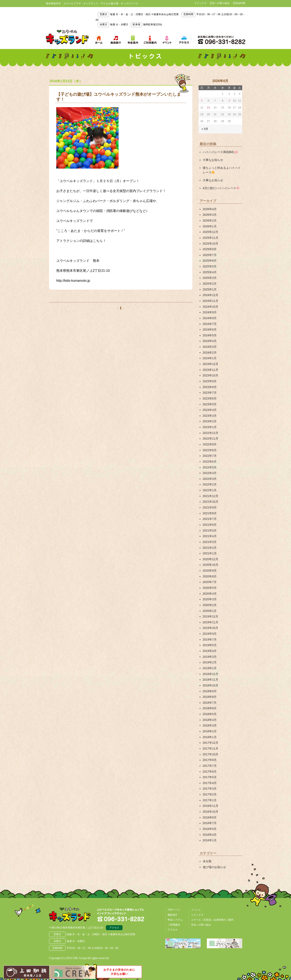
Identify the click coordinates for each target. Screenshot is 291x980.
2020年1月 (210, 607)
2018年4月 (210, 715)
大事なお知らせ (213, 160)
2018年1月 (210, 732)
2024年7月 (210, 322)
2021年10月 (211, 499)
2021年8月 (210, 510)
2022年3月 (210, 476)
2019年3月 (210, 652)
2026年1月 (210, 226)
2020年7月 (210, 578)
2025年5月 (210, 266)
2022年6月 (210, 459)
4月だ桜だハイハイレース (221, 188)
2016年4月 (210, 828)
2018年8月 (210, 692)
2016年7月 (210, 817)
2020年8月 (210, 573)
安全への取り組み (220, 3)
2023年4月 (210, 408)
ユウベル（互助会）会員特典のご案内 (212, 913)
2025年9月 (210, 248)
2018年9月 (210, 686)
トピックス (200, 3)
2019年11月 (211, 618)
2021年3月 (210, 538)
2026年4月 (210, 209)
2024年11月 (211, 300)
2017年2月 (210, 789)
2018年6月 (210, 703)
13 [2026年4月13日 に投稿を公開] (208, 107)
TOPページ (174, 903)
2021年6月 (210, 521)
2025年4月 (210, 271)
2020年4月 (210, 590)
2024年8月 (210, 317)
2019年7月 (210, 635)
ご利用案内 (174, 918)
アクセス (114, 921)
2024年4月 (210, 339)
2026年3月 (210, 214)
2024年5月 (210, 334)
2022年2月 (210, 481)
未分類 (207, 855)
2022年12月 (211, 430)
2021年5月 (210, 527)
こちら (98, 241)
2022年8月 (210, 447)
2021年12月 (211, 493)
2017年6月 (210, 766)
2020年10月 (211, 561)
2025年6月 (210, 260)
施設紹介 (173, 908)
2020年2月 (210, 601)
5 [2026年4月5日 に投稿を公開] (202, 101)
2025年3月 (210, 277)
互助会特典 (239, 3)
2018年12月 (211, 669)
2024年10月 (211, 305)
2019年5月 (210, 641)
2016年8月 (210, 811)
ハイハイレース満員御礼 (220, 152)
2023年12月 (211, 362)
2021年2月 (210, 544)
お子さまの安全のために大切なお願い (119, 971)
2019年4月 (210, 647)
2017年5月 (210, 772)
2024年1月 (210, 356)
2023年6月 (210, 396)
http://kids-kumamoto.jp (73, 281)
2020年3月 (210, 595)
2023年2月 (210, 419)
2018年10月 (211, 681)
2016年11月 (211, 800)
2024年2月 (210, 351)
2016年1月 (210, 834)
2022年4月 (210, 470)
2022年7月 (210, 453)
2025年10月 (211, 243)
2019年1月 (210, 664)
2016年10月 (211, 806)
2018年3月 (210, 720)
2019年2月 (210, 658)
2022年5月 (210, 464)
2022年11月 (211, 436)
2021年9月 (210, 504)
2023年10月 (211, 374)
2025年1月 (210, 288)
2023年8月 (210, 385)
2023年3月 (210, 413)
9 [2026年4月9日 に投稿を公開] (229, 101)
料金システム (175, 913)
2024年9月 (210, 311)
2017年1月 (210, 794)
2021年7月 (210, 516)
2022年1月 (210, 487)
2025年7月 (210, 254)
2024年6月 (210, 328)
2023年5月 (210, 402)
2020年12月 (211, 556)
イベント (196, 903)
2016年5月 (210, 823)
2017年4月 (210, 777)
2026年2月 (210, 220)
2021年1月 (210, 550)
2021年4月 (210, 533)
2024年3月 (210, 345)
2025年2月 (210, 283)
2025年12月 (211, 231)
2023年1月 (210, 425)
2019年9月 (210, 630)
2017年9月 (210, 755)
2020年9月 (210, 567)
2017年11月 (211, 743)
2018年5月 (210, 709)
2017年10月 (211, 749)
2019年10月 (211, 624)
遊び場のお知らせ (214, 861)
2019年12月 (211, 612)
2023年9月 (210, 379)
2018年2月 (210, 726)
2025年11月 (211, 237)
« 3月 (205, 129)
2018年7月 (210, 698)
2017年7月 (210, 760)
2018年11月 (211, 675)
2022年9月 (210, 442)
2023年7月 (210, 391)
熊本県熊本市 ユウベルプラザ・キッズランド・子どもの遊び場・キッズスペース (67, 37)
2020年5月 (210, 584)
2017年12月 (211, 737)
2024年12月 (211, 294)
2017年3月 (210, 783)
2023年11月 (211, 368)
